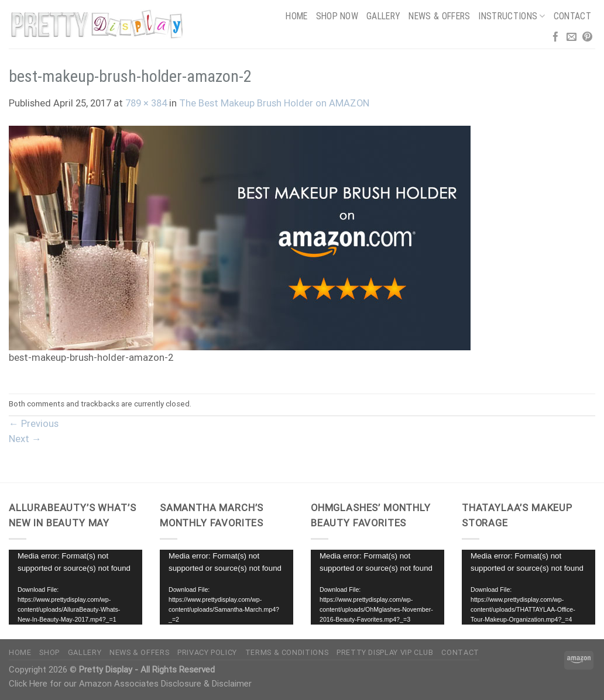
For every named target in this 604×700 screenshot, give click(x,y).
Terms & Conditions (287, 652)
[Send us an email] (572, 38)
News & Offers (439, 16)
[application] (75, 587)
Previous (34, 424)
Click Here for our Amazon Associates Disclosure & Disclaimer (130, 684)
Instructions (512, 16)
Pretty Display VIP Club (385, 652)
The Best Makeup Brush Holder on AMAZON (274, 103)
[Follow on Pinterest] (587, 38)
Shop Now (337, 16)
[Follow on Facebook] (556, 38)
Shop (49, 652)
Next (25, 439)
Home (296, 16)
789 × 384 (146, 103)
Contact (572, 16)
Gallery (383, 16)
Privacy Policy (207, 652)
